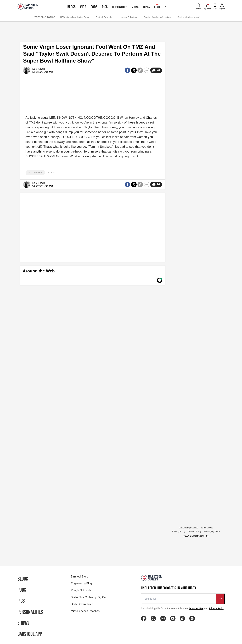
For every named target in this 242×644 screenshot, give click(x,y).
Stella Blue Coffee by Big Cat (89, 597)
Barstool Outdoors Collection (157, 17)
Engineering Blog (81, 583)
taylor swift (35, 173)
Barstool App (30, 634)
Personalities (120, 7)
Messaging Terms (212, 532)
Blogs (72, 7)
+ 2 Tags (51, 173)
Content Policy (194, 532)
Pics (105, 7)
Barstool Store (80, 577)
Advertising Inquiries (189, 528)
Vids (83, 7)
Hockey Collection (128, 17)
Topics (146, 7)
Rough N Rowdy (81, 590)
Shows (135, 7)
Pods (94, 7)
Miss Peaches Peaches (85, 611)
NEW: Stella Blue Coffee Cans (74, 17)
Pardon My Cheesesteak (189, 17)
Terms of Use (207, 528)
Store (157, 7)
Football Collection (104, 17)
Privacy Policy (179, 532)
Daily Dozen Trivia (82, 604)
